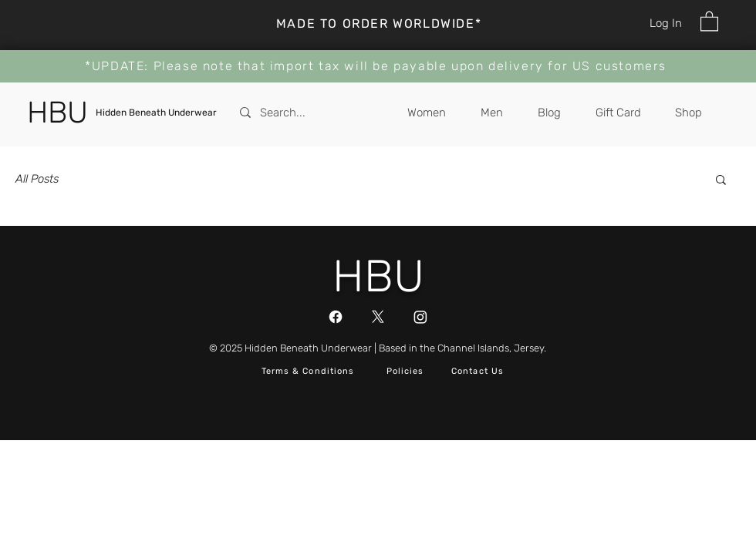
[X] (378, 317)
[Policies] (407, 372)
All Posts (37, 179)
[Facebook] (336, 317)
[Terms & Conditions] (309, 372)
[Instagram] (420, 317)
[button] (709, 20)
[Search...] (309, 113)
